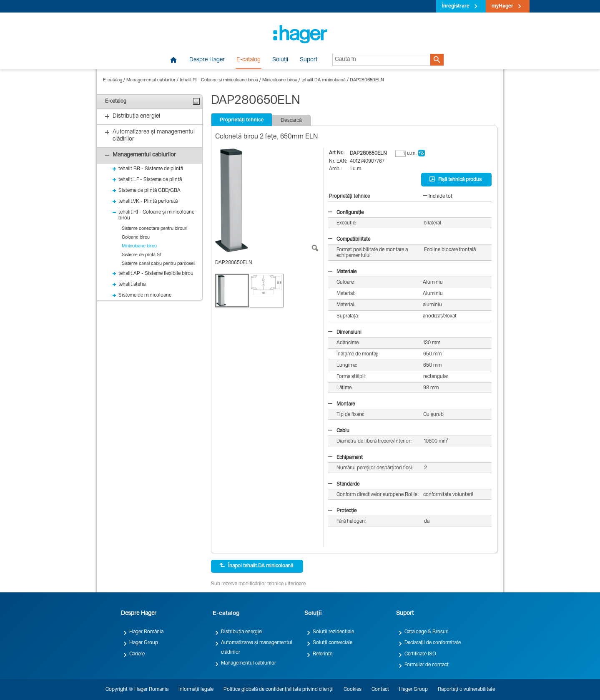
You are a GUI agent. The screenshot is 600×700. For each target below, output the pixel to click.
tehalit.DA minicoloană (324, 80)
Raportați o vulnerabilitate (466, 690)
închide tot (438, 196)
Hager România (146, 632)
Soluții (280, 60)
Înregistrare (456, 6)
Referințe (323, 654)
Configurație (346, 213)
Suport (309, 60)
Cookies (353, 690)
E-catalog (249, 60)
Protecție (342, 511)
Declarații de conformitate (433, 643)
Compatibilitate (349, 239)
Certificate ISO (420, 654)
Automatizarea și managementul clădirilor (257, 647)
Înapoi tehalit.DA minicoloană (256, 566)
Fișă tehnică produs (456, 179)
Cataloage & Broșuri (427, 632)
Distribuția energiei (242, 632)
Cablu (339, 431)
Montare (341, 404)
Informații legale (196, 690)
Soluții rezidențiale (333, 632)
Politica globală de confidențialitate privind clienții (279, 690)
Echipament (345, 458)
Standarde (344, 484)
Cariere (137, 654)
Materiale (342, 272)
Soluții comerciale (333, 643)
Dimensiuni (345, 332)
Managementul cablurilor (151, 80)
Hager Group (144, 643)
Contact (380, 690)
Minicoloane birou (280, 80)
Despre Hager (207, 60)
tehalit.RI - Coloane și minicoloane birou (219, 80)
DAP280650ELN (367, 80)
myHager (502, 6)
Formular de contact (427, 665)
